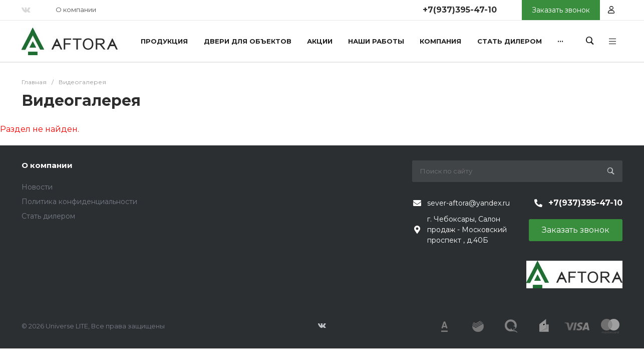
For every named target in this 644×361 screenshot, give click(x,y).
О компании (76, 10)
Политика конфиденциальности (79, 202)
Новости (37, 187)
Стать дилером (48, 216)
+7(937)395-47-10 (460, 10)
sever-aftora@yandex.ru (468, 203)
